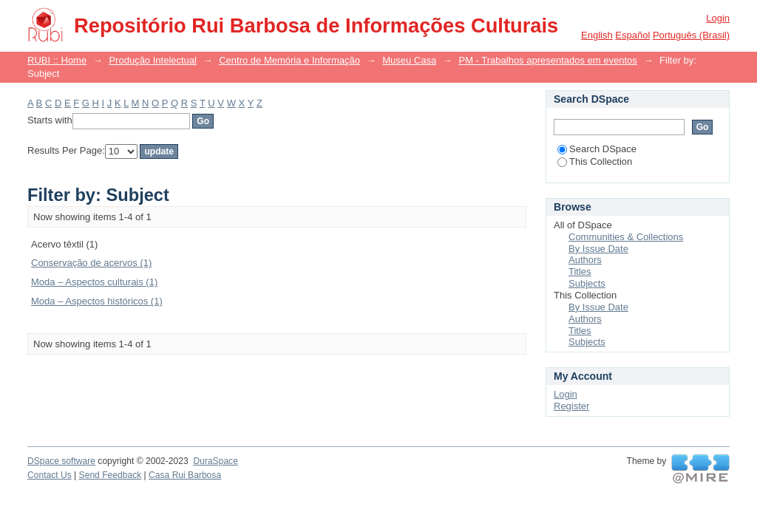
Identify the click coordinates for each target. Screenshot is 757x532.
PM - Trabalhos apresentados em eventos (547, 60)
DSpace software (61, 461)
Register (571, 406)
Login (718, 18)
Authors (585, 260)
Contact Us (50, 475)
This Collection (595, 161)
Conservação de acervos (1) (91, 263)
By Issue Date (598, 249)
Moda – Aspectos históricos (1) (97, 301)
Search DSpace (597, 149)
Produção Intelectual (153, 60)
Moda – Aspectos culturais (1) (94, 282)
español (632, 35)
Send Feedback (111, 475)
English (597, 35)
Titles (580, 272)
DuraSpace (215, 461)
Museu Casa (409, 60)
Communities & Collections (626, 237)
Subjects (587, 283)
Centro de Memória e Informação (289, 60)
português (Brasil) (691, 35)
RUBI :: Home (57, 60)
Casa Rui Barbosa (185, 475)
